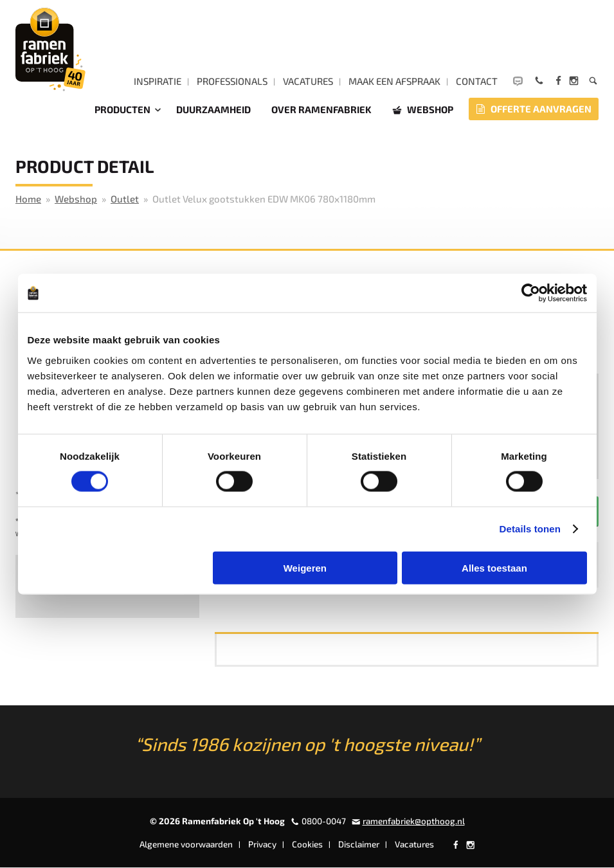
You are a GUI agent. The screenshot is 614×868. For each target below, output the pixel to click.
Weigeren (305, 567)
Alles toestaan (494, 567)
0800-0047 (324, 821)
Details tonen (530, 529)
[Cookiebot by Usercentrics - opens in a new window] (531, 293)
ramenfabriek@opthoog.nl (414, 821)
